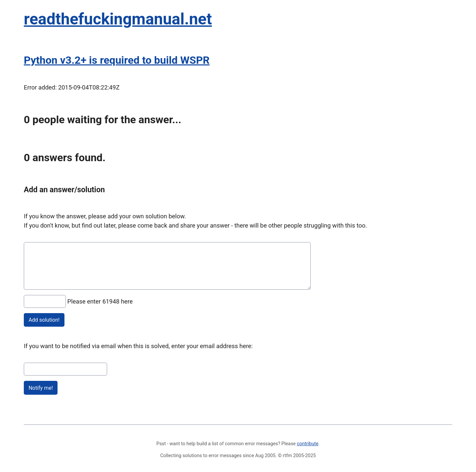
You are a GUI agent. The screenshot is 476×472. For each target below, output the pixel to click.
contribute (308, 444)
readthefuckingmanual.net (118, 19)
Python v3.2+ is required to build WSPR (117, 60)
